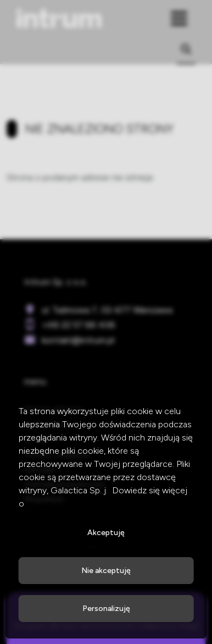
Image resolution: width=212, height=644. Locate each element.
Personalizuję (106, 609)
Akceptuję (106, 533)
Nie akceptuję (106, 571)
